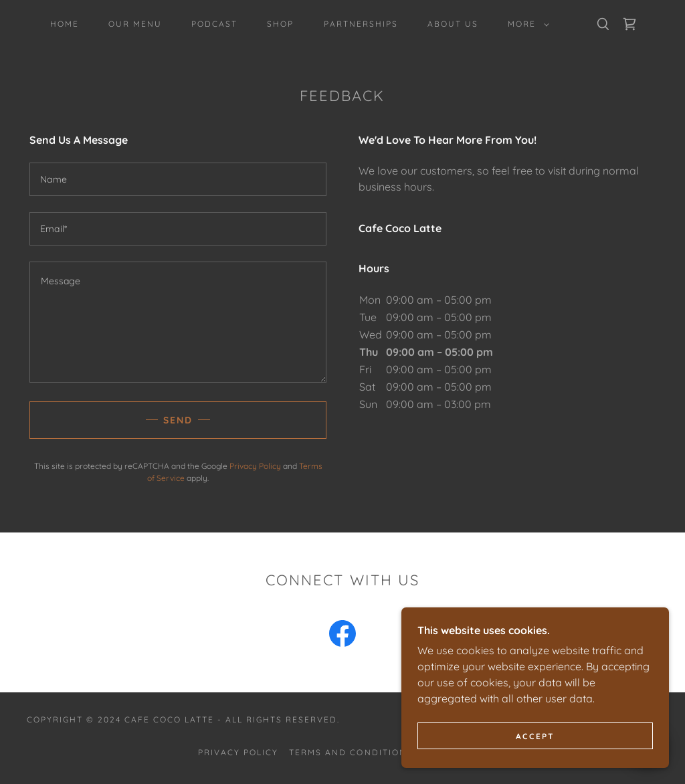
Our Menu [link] (135, 24)
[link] (629, 24)
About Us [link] (453, 24)
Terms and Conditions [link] (351, 752)
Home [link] (65, 24)
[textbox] (178, 179)
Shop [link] (280, 24)
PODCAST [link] (214, 24)
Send (178, 420)
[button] (526, 24)
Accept (535, 736)
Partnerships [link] (361, 24)
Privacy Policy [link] (255, 466)
